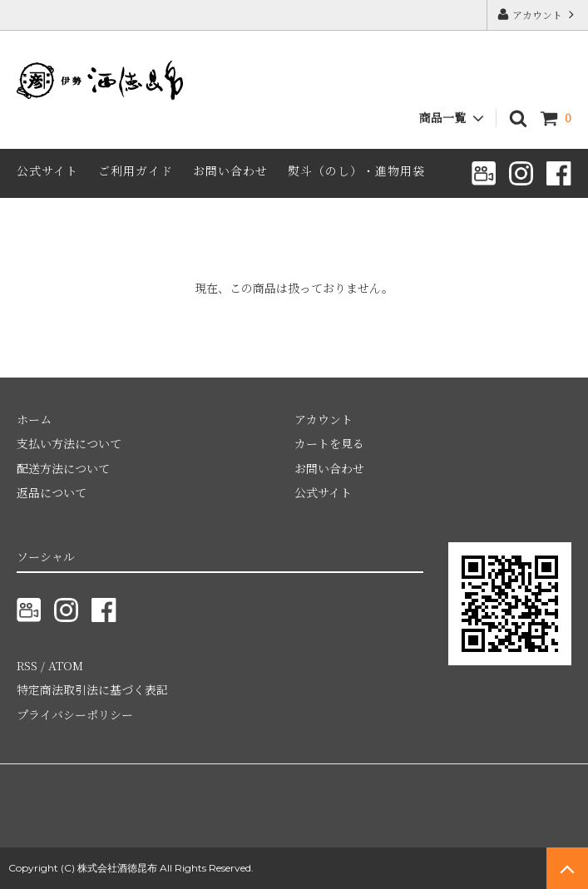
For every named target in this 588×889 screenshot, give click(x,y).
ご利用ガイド (136, 170)
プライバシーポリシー (75, 714)
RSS (27, 665)
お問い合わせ (230, 170)
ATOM (66, 665)
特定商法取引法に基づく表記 (92, 689)
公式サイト (47, 170)
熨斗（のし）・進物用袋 (356, 170)
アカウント (537, 15)
